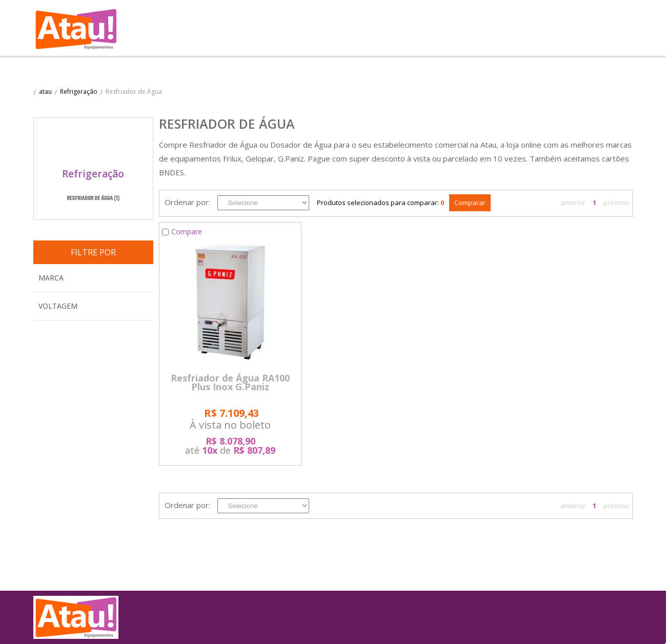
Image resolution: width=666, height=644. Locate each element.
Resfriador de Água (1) (93, 199)
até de (230, 446)
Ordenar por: (187, 202)
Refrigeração (79, 92)
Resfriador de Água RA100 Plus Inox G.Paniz (230, 383)
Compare (187, 232)
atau (45, 92)
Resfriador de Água (134, 92)
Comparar (470, 203)
